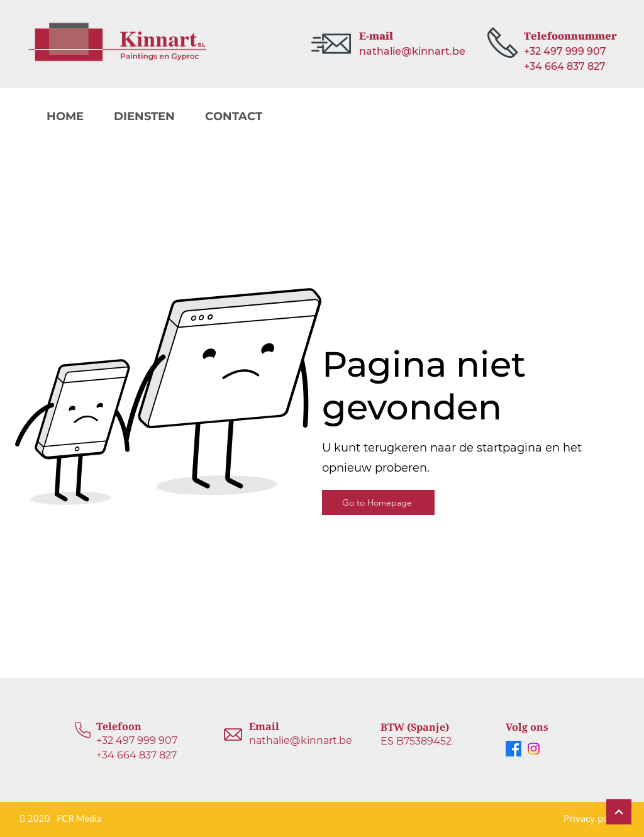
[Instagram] (534, 749)
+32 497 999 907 (137, 740)
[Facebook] (514, 749)
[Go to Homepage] (378, 502)
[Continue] (619, 812)
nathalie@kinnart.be (301, 740)
